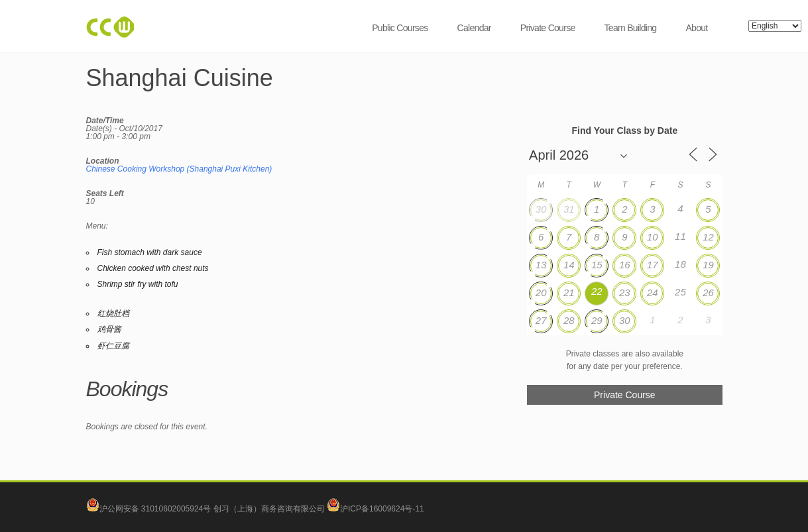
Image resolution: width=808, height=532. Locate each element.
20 (541, 293)
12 (708, 237)
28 (569, 320)
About (696, 28)
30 (541, 209)
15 (597, 265)
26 (708, 293)
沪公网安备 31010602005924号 (155, 509)
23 (625, 293)
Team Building (631, 28)
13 (541, 265)
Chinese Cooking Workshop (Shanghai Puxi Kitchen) (179, 169)
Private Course (548, 28)
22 (597, 291)
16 (625, 265)
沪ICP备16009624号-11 (375, 509)
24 (653, 293)
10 (653, 237)
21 (569, 293)
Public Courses (400, 28)
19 (708, 265)
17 (653, 265)
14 (569, 265)
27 (541, 320)
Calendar (474, 28)
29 (597, 320)
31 (569, 209)
